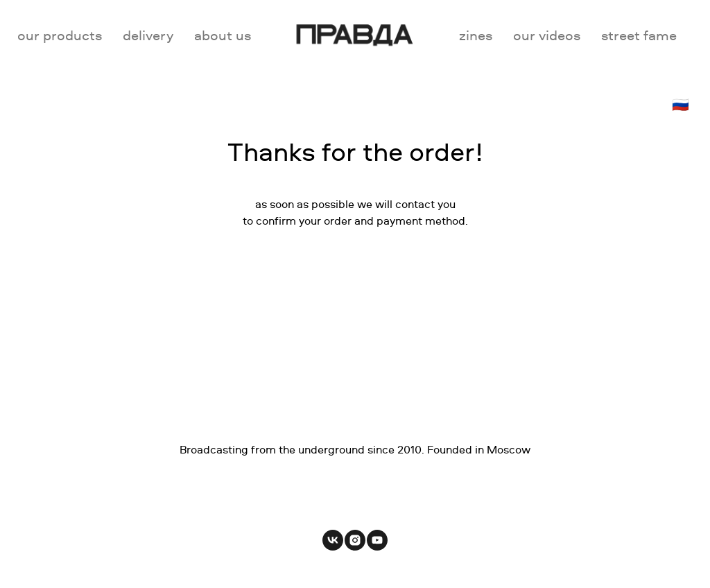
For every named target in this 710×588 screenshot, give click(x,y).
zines (476, 35)
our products (60, 35)
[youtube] (377, 540)
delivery (148, 35)
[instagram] (355, 540)
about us (223, 35)
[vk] (333, 540)
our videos (547, 35)
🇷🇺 (681, 104)
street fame (639, 35)
